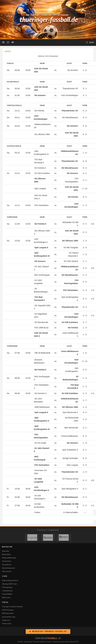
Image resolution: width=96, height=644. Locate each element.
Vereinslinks (7, 561)
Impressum (6, 620)
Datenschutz (7, 623)
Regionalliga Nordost (10, 580)
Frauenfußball (7, 594)
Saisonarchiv (7, 571)
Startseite (6, 551)
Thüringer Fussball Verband (12, 607)
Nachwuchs (6, 597)
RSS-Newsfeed (8, 613)
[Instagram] (8, 42)
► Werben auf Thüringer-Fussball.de (48, 632)
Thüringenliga (7, 587)
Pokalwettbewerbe (9, 558)
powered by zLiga (9, 617)
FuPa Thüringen (8, 610)
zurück (8, 51)
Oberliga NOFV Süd (9, 584)
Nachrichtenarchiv (9, 568)
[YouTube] (13, 42)
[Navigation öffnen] (90, 42)
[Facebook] (3, 42)
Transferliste (7, 565)
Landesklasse (7, 591)
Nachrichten (6, 554)
